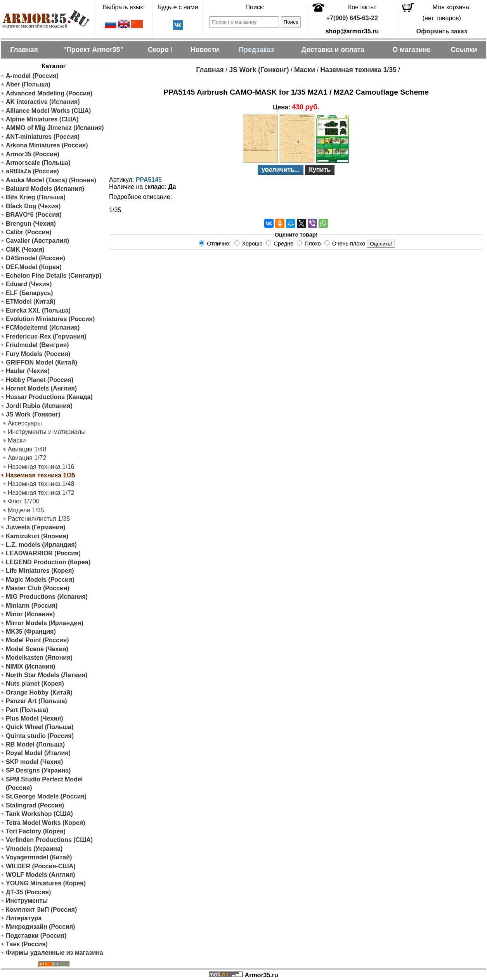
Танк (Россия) (27, 944)
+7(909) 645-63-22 (352, 18)
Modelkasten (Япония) (39, 658)
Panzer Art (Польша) (36, 701)
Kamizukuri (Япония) (37, 536)
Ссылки (464, 50)
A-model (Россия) (32, 76)
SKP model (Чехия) (34, 762)
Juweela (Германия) (36, 527)
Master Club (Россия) (37, 588)
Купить (320, 170)
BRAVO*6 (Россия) (34, 215)
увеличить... (281, 170)
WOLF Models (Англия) (41, 875)
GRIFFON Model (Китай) (42, 362)
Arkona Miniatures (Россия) (47, 145)
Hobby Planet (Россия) (40, 380)
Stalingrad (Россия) (35, 805)
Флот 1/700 (24, 501)
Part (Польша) (27, 710)
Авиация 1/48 (27, 449)
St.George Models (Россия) (46, 796)
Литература (24, 918)
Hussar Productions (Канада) (49, 397)
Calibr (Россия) (29, 232)
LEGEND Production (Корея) (48, 562)
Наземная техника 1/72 (41, 493)
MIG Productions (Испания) (47, 597)
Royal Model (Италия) (38, 753)
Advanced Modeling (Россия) (49, 93)
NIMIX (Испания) (30, 666)
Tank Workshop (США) (39, 814)
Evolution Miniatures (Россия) (50, 319)
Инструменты (27, 901)
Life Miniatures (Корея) (40, 571)
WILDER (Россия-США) (41, 866)
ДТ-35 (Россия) (28, 892)
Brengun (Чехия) (31, 224)
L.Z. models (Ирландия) (41, 545)
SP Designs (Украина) (38, 770)
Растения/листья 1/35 (39, 519)
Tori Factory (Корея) (36, 831)
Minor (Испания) (30, 614)
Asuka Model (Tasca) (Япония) (51, 180)
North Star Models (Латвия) (47, 675)
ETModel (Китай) (31, 302)
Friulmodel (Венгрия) (37, 345)
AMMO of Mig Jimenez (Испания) (55, 128)
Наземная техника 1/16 (41, 467)
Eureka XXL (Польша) (38, 310)
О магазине (411, 50)
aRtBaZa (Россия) (32, 171)
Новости (205, 50)
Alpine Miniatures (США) (42, 119)
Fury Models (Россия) (38, 354)
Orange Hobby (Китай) (39, 692)
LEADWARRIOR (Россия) (43, 553)
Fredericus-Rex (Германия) (46, 336)
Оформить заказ (442, 31)
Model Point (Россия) (37, 640)
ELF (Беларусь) (29, 293)
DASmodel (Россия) (36, 258)
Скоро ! (160, 50)
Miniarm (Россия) (32, 606)
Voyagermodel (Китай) (39, 857)
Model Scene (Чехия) (37, 649)
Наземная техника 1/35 (358, 70)
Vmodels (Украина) (34, 849)
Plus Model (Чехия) (35, 718)
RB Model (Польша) (35, 744)
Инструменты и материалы (47, 432)
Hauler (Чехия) (28, 371)
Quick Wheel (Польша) (40, 727)
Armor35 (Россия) (33, 154)
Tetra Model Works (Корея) (45, 823)
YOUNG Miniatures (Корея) (46, 883)
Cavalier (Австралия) (37, 241)
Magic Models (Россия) (40, 580)
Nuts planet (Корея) (35, 684)
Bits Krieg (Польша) (36, 197)
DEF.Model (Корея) (34, 267)
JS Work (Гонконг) (33, 414)
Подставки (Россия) (36, 936)
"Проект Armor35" (93, 50)
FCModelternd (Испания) (43, 328)
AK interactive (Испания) (43, 102)
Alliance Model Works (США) (48, 111)
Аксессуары (25, 423)
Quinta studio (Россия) (40, 736)
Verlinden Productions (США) (49, 840)
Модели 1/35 (26, 510)
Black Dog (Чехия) (33, 206)
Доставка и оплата (333, 50)
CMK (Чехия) (25, 250)
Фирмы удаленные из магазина (55, 953)
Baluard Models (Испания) (45, 189)
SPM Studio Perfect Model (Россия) (44, 784)
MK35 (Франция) (31, 632)
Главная (24, 50)
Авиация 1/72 (27, 458)
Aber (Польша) (28, 84)
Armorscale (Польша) (38, 163)
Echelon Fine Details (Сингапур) (54, 276)
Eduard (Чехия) (29, 284)
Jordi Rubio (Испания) (39, 406)
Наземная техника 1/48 (41, 484)
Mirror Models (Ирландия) (45, 623)
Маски (17, 440)
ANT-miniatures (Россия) (43, 137)
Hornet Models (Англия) (41, 388)
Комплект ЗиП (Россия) (41, 910)
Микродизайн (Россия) (41, 927)
